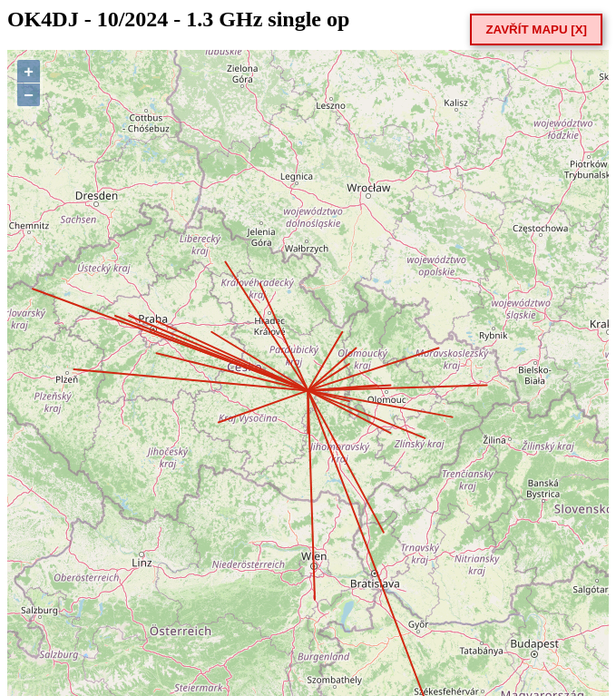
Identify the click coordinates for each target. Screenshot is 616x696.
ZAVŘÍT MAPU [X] (536, 29)
